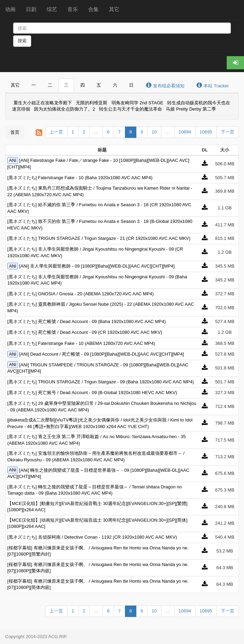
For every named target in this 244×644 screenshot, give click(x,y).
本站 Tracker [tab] (213, 85)
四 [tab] (83, 85)
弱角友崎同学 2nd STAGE (137, 103)
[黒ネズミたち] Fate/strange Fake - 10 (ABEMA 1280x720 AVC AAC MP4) (81, 343)
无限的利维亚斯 (92, 103)
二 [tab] (50, 85)
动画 (10, 9)
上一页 (56, 132)
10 (154, 132)
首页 (15, 132)
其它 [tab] (15, 85)
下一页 (228, 132)
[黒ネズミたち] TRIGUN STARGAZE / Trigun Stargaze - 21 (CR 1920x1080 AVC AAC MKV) (99, 238)
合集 (93, 9)
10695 (206, 132)
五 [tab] (99, 85)
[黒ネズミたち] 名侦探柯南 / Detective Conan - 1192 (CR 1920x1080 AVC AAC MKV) (92, 537)
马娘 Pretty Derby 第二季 (191, 109)
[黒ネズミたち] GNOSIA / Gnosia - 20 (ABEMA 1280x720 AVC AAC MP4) (80, 294)
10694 (185, 132)
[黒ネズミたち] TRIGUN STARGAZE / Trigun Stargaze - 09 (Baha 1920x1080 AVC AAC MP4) (101, 382)
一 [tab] (34, 85)
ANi (13, 160)
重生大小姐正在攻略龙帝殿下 (43, 103)
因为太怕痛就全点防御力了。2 (64, 109)
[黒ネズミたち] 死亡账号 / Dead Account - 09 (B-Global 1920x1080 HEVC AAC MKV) (92, 393)
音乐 (73, 9)
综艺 (52, 9)
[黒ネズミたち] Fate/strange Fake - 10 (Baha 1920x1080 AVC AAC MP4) (80, 178)
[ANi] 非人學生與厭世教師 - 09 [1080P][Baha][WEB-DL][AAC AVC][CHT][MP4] (97, 266)
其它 (114, 9)
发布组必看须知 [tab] (165, 85)
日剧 (31, 9)
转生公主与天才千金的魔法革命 (130, 109)
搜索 (22, 41)
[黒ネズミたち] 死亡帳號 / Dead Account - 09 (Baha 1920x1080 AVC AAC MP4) (87, 321)
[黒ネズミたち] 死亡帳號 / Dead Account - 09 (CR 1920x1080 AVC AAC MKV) (85, 332)
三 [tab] (66, 85)
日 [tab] (131, 85)
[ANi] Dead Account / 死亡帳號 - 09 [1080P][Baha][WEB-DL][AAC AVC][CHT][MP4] (101, 354)
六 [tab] (115, 85)
